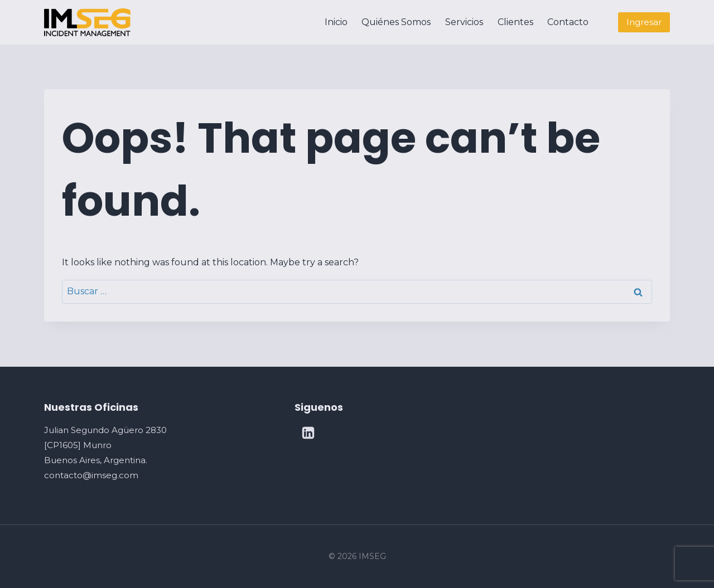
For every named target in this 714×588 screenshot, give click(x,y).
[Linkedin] (308, 433)
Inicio (336, 22)
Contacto (568, 22)
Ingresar (644, 22)
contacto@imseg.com (91, 475)
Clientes (515, 22)
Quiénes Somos (396, 22)
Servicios (464, 22)
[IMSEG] (87, 22)
